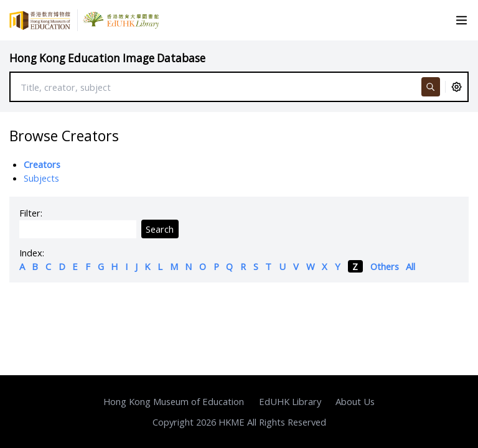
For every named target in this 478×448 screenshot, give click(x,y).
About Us (355, 401)
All (410, 266)
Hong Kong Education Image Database (107, 58)
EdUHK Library (290, 401)
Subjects (41, 178)
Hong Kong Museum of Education (174, 401)
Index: (32, 253)
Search (160, 229)
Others (385, 266)
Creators (42, 164)
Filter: (31, 213)
